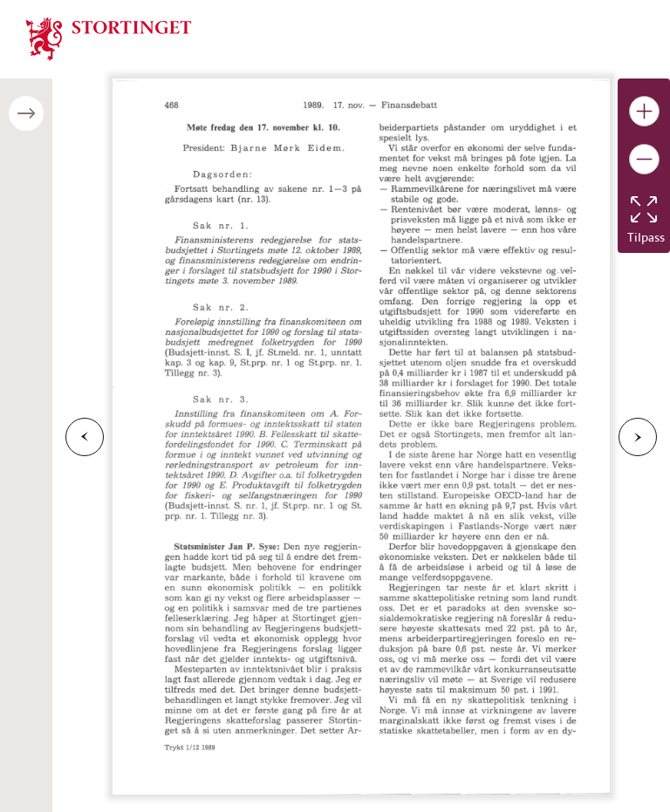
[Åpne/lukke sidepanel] (26, 113)
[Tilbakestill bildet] (644, 209)
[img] (109, 38)
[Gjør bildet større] (644, 111)
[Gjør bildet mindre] (644, 159)
